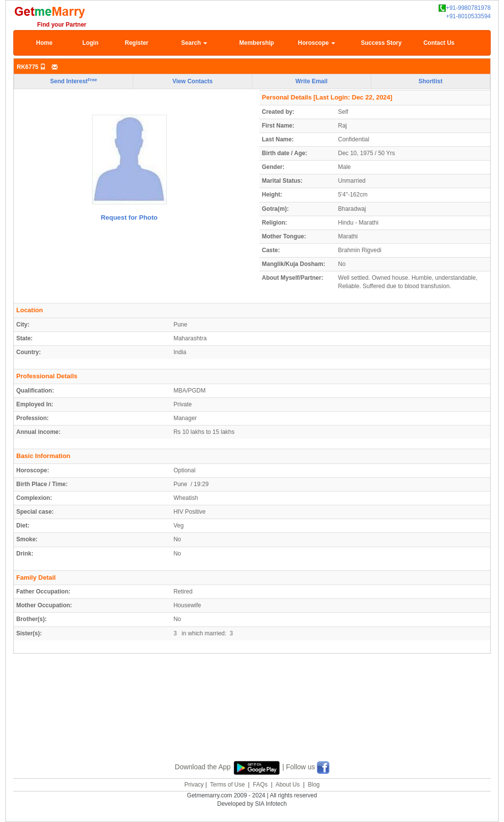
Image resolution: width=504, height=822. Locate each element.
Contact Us (439, 43)
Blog (314, 785)
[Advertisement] (252, 719)
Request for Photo (129, 217)
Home (44, 43)
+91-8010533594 (468, 16)
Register (136, 43)
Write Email (311, 81)
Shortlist (430, 81)
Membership (257, 43)
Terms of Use (228, 785)
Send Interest (74, 81)
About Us (288, 785)
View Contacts (192, 81)
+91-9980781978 (465, 8)
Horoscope (316, 43)
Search (194, 43)
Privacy (194, 785)
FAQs (260, 785)
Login (90, 43)
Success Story (381, 43)
